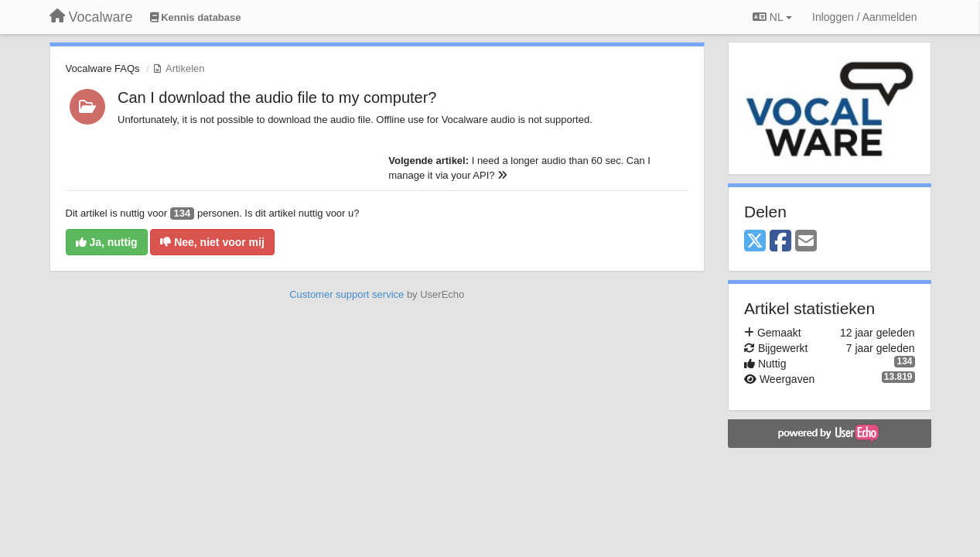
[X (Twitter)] (755, 242)
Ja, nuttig (107, 242)
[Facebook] (780, 242)
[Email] (806, 242)
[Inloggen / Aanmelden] (864, 17)
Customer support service (347, 294)
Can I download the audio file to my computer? (277, 97)
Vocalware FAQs (103, 68)
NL (772, 17)
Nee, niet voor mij (212, 242)
